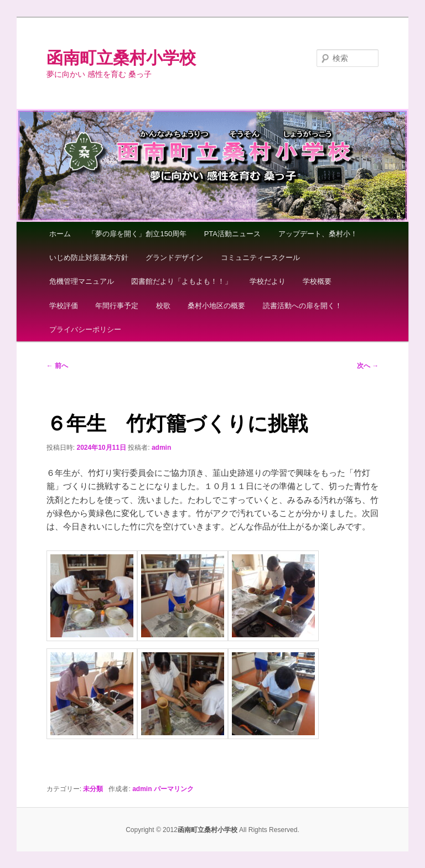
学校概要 (317, 281)
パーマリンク (174, 789)
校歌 (163, 306)
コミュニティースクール (260, 258)
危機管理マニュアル (82, 281)
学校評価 (64, 306)
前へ (57, 366)
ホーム (60, 234)
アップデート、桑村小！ (318, 234)
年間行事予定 (117, 306)
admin (161, 448)
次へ (368, 366)
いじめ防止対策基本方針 (89, 258)
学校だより (268, 281)
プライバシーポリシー (85, 329)
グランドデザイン (174, 258)
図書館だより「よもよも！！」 (182, 281)
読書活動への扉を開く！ (302, 306)
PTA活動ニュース (232, 234)
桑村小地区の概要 (216, 306)
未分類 (93, 789)
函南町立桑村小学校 (121, 58)
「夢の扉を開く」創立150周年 (137, 234)
